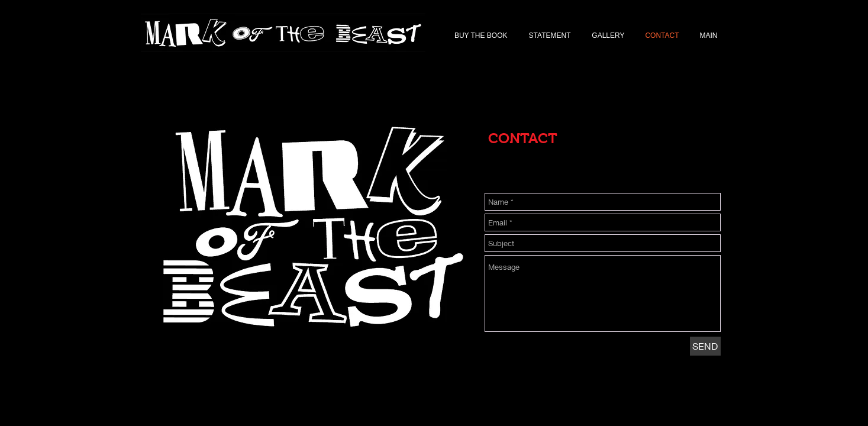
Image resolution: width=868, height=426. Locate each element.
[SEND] (705, 346)
